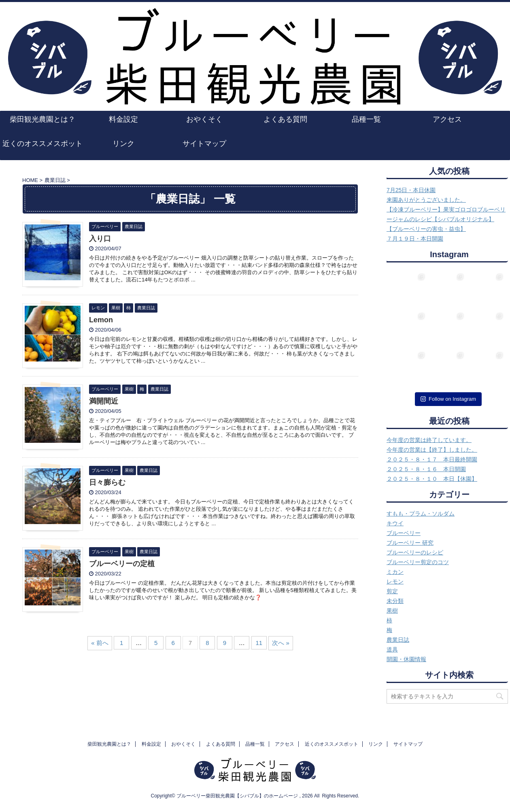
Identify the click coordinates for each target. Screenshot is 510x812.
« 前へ (100, 643)
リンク (123, 144)
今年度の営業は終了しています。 (429, 440)
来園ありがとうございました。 (426, 200)
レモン (395, 582)
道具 (392, 649)
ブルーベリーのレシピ (415, 552)
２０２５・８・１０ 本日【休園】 (432, 479)
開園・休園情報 (406, 659)
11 (259, 643)
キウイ (395, 523)
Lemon (101, 320)
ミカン (395, 572)
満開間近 (104, 401)
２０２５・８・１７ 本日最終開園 (432, 459)
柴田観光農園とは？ (42, 119)
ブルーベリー (404, 533)
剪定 (392, 591)
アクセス (447, 119)
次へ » (281, 643)
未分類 (395, 601)
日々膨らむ (107, 482)
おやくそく (204, 119)
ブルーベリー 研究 (410, 543)
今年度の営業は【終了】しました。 (432, 450)
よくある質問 (285, 119)
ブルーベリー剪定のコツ (418, 562)
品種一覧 (366, 119)
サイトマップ (204, 144)
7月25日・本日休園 (411, 190)
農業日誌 (398, 640)
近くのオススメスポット (42, 144)
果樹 (392, 611)
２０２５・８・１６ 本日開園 (426, 469)
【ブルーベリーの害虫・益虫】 (426, 229)
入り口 (100, 239)
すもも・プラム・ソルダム (421, 514)
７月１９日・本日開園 (415, 239)
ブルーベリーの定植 (122, 564)
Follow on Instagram (448, 399)
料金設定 (123, 119)
